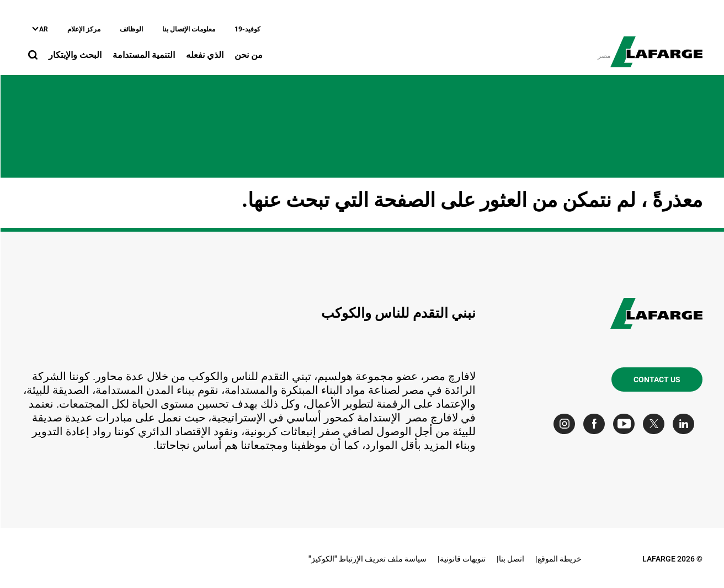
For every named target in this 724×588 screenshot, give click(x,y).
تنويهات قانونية (462, 559)
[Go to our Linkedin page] (686, 424)
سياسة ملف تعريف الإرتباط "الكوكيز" (367, 559)
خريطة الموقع (559, 559)
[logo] (656, 46)
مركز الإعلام (83, 29)
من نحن (248, 55)
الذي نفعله (204, 55)
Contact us (656, 379)
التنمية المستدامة (143, 55)
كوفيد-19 (247, 29)
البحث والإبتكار (74, 55)
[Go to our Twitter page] (656, 424)
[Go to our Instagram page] (566, 424)
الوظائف (131, 29)
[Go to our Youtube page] (626, 424)
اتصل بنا (511, 559)
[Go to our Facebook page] (596, 424)
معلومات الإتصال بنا (188, 29)
